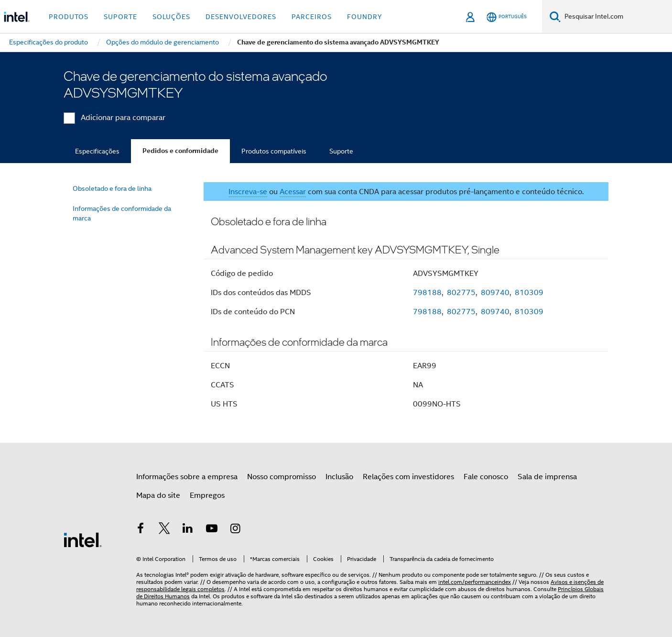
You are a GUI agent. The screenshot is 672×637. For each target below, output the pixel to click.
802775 (461, 293)
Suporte (341, 151)
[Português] (507, 17)
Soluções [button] (171, 17)
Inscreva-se (248, 192)
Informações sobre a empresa (187, 477)
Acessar (293, 192)
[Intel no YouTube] (212, 530)
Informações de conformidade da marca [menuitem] (122, 213)
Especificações (97, 151)
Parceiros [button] (312, 17)
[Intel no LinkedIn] (188, 530)
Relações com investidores (408, 477)
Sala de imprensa (547, 477)
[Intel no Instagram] (235, 530)
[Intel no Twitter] (164, 530)
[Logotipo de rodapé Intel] (83, 539)
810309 (529, 293)
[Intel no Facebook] (141, 530)
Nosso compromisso (282, 477)
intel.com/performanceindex (475, 582)
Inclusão (339, 477)
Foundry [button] (365, 17)
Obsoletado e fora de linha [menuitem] (112, 188)
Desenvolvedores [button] (241, 17)
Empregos (207, 495)
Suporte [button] (120, 17)
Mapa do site (158, 495)
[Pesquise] (555, 16)
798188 (427, 293)
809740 (495, 293)
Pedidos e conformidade (180, 151)
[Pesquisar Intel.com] (616, 17)
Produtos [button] (69, 17)
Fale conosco (486, 477)
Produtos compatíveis (274, 151)
